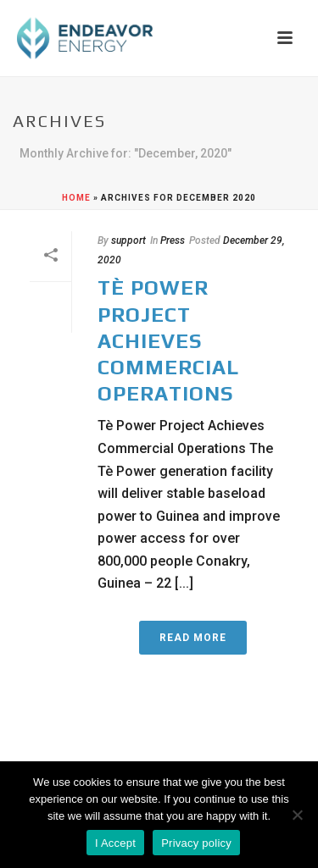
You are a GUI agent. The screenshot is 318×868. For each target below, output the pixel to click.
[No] (297, 815)
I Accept (115, 843)
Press (173, 240)
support (128, 240)
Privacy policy (196, 843)
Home (76, 198)
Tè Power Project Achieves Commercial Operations (168, 340)
